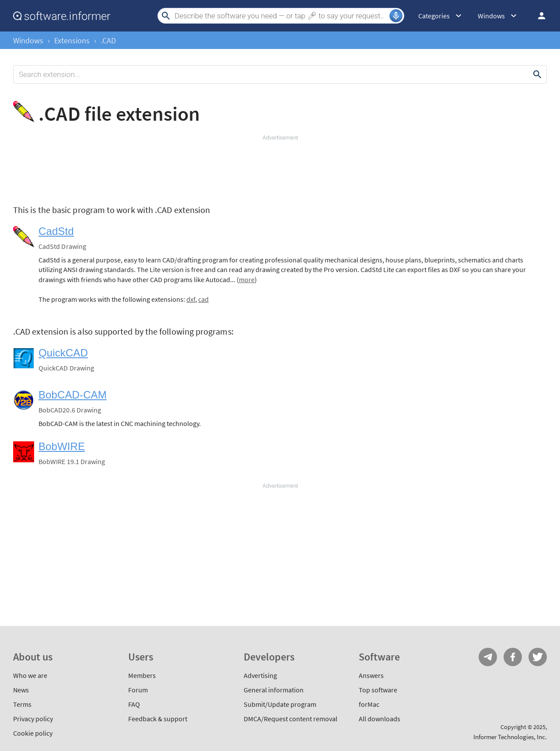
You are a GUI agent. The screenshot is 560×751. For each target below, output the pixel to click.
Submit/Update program (280, 704)
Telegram (488, 657)
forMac (369, 704)
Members (142, 675)
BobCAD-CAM (73, 395)
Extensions (72, 40)
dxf (191, 299)
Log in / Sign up (538, 16)
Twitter (538, 657)
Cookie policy (33, 733)
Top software (378, 690)
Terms (22, 704)
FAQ (134, 704)
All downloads (380, 719)
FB (513, 657)
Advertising (260, 675)
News (21, 690)
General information (274, 690)
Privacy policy (33, 719)
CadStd (56, 231)
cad (203, 299)
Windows (28, 40)
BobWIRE (62, 446)
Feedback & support (158, 719)
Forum (138, 690)
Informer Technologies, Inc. (510, 737)
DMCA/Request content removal (290, 719)
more (247, 279)
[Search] (281, 16)
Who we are (30, 675)
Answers (371, 675)
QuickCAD (63, 353)
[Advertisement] (280, 168)
